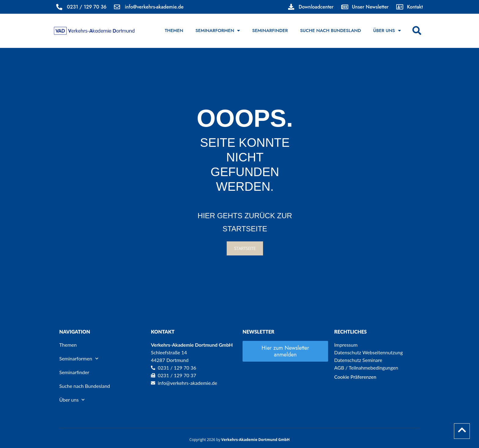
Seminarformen (218, 31)
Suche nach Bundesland (330, 31)
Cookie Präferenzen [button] (355, 377)
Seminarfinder (270, 31)
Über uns (387, 31)
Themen (174, 31)
